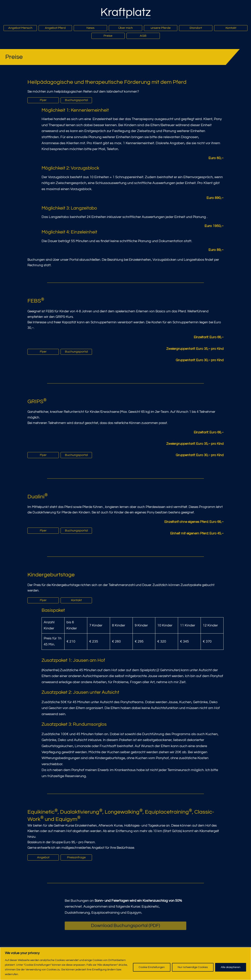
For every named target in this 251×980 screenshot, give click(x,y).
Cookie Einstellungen (152, 967)
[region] (125, 964)
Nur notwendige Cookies (193, 967)
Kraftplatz (126, 12)
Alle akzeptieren (231, 967)
